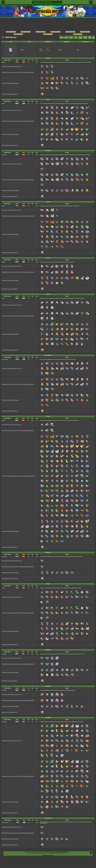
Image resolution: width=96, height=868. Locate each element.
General (61, 37)
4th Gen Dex (90, 37)
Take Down (4, 722)
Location (66, 37)
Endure (3, 298)
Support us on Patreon (48, 855)
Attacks (71, 37)
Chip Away (4, 155)
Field (78, 50)
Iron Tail (3, 420)
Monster (60, 50)
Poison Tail (4, 557)
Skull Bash (4, 654)
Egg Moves (80, 37)
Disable (3, 262)
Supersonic (4, 690)
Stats (76, 37)
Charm (3, 104)
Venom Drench (5, 823)
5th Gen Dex (94, 37)
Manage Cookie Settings (63, 852)
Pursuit (3, 588)
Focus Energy (5, 359)
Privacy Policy (53, 852)
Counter (3, 206)
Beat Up (4, 62)
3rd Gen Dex (85, 37)
